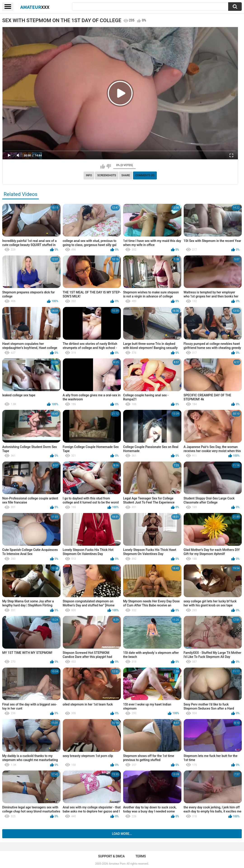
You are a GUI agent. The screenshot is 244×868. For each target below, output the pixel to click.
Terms (141, 856)
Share (126, 175)
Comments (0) (145, 175)
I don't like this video (109, 166)
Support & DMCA (111, 856)
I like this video (103, 166)
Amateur (35, 7)
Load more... (122, 834)
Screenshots (107, 175)
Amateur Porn (117, 864)
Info (89, 175)
